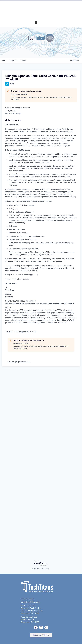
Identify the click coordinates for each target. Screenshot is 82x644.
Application (33, 42)
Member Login (31, 57)
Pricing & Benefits (30, 37)
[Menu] (36, 22)
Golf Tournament (30, 82)
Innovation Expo (31, 77)
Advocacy (33, 92)
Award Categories (30, 122)
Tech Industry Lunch (29, 72)
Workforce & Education (28, 142)
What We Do (32, 181)
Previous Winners (30, 132)
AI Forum (34, 97)
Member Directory (30, 52)
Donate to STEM (30, 161)
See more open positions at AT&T (19, 545)
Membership (32, 28)
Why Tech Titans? (30, 32)
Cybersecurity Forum (29, 102)
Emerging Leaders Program (26, 152)
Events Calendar (30, 67)
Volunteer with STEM (29, 166)
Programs (33, 87)
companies (14, 244)
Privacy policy (35, 569)
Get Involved (32, 107)
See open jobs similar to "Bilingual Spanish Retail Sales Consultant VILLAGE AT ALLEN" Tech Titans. (41, 282)
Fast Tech (33, 137)
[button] (41, 635)
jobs (4, 244)
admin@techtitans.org (30, 602)
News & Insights (31, 206)
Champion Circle (31, 47)
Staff (35, 196)
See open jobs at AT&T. (19, 278)
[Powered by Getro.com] (41, 563)
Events (34, 62)
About (35, 176)
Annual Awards (31, 112)
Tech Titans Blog (30, 201)
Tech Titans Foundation (27, 171)
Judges (34, 127)
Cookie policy (45, 569)
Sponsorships (32, 186)
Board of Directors (30, 191)
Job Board (33, 147)
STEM (35, 157)
